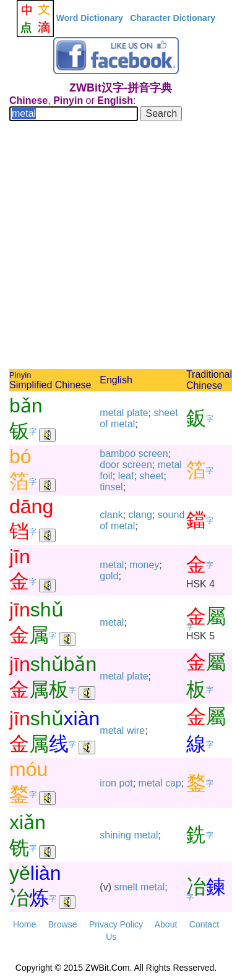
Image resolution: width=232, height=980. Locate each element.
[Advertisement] (116, 247)
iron (108, 783)
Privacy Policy (116, 924)
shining (115, 835)
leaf (126, 476)
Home (24, 924)
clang (140, 515)
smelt (126, 887)
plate (138, 413)
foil (106, 476)
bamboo (118, 454)
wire (136, 731)
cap (173, 783)
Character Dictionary (173, 18)
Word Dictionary (90, 18)
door (110, 465)
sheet (165, 413)
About (166, 924)
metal (112, 413)
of (104, 424)
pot (126, 783)
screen (153, 454)
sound (171, 515)
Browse (63, 924)
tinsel (111, 487)
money (144, 565)
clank (111, 515)
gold (109, 576)
